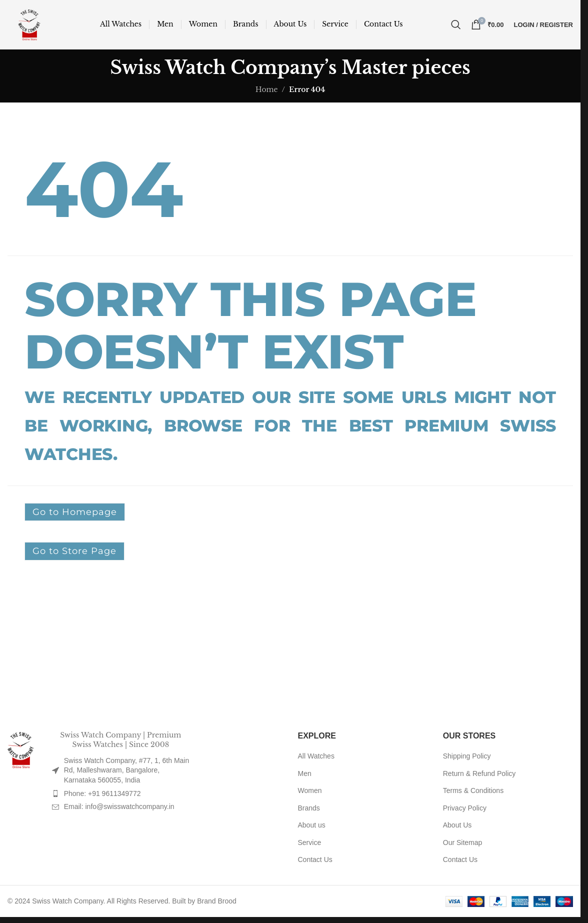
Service (310, 845)
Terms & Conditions (473, 793)
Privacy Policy (465, 811)
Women (310, 793)
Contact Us (315, 862)
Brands (309, 811)
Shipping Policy (467, 759)
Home (267, 92)
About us (312, 828)
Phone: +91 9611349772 (102, 796)
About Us (457, 828)
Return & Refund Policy (479, 776)
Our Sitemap (463, 845)
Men (305, 776)
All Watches (316, 759)
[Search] (456, 26)
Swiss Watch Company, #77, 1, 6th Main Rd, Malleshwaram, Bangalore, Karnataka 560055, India (127, 773)
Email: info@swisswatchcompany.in (119, 809)
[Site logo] (31, 25)
